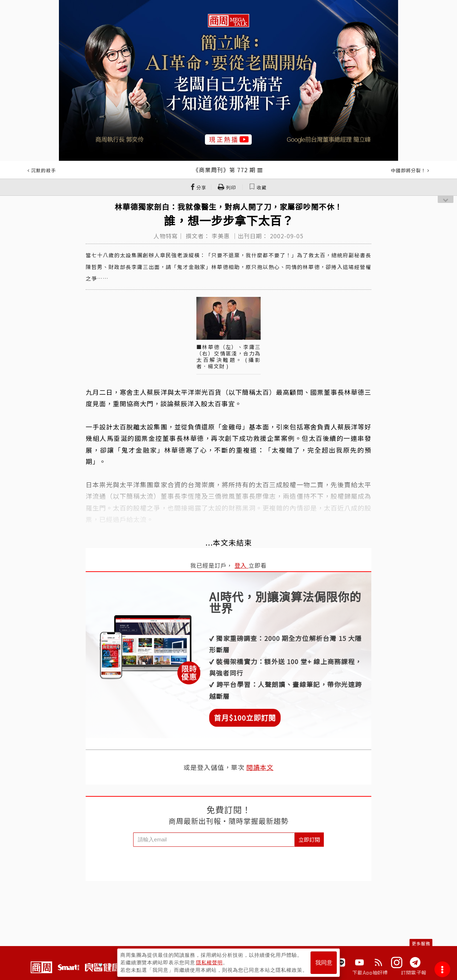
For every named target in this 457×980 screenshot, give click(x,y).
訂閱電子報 (414, 972)
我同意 (324, 963)
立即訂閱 (309, 839)
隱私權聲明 (209, 962)
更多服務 (421, 943)
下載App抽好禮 (370, 972)
